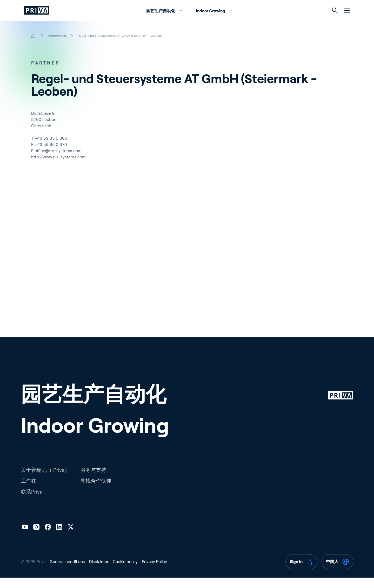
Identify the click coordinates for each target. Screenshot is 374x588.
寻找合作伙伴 (96, 491)
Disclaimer (99, 572)
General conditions (67, 572)
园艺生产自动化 (161, 21)
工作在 (29, 491)
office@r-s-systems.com (58, 161)
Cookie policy (125, 572)
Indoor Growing (211, 21)
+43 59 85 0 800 (51, 149)
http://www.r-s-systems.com (58, 167)
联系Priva (32, 502)
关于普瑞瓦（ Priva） (45, 480)
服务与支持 (93, 480)
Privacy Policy (154, 572)
